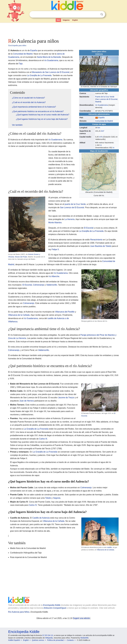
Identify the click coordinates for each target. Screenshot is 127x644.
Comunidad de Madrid (104, 121)
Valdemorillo (52, 285)
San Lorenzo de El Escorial (107, 99)
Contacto (70, 640)
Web (58, 20)
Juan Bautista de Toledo (101, 246)
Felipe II (55, 249)
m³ (100, 137)
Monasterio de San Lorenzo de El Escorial (51, 72)
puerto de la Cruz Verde (75, 204)
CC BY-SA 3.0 (48, 635)
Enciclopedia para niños (17, 45)
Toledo (48, 498)
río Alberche (54, 276)
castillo (109, 547)
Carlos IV (33, 505)
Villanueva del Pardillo (65, 312)
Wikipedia (49, 638)
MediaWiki (85, 638)
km (99, 128)
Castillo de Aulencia (41, 518)
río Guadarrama (102, 105)
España (102, 118)
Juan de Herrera (27, 401)
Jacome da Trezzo (66, 398)
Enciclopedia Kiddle (52, 605)
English (75, 20)
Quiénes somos (38, 640)
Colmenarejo (39, 285)
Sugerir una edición (81, 618)
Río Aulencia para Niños (19, 612)
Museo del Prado (21, 257)
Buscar (102, 14)
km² (103, 131)
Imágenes (66, 20)
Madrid (98, 102)
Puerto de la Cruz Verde (105, 97)
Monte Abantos (55, 223)
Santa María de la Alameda (49, 57)
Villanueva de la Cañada (19, 315)
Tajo (21, 64)
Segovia (57, 498)
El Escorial (89, 228)
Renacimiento (96, 240)
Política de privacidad (55, 640)
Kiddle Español (14, 640)
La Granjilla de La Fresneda (39, 75)
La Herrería (70, 219)
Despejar (97, 14)
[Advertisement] (63, 30)
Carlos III (43, 439)
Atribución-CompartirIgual (55, 608)
